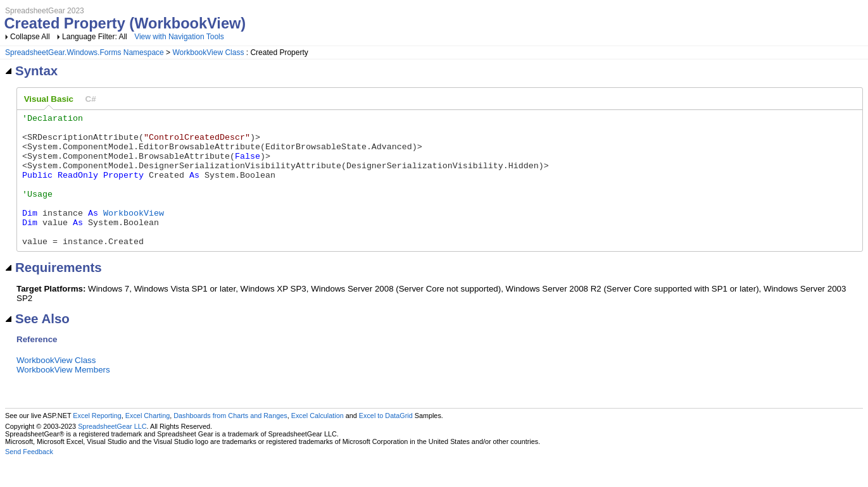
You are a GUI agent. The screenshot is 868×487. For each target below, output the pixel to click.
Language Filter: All (96, 37)
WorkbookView (134, 233)
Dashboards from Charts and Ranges (230, 442)
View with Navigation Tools (179, 37)
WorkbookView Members (63, 396)
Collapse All (30, 37)
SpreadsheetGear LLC (112, 453)
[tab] (49, 99)
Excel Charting (148, 442)
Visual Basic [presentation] (49, 99)
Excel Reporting (97, 442)
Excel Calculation (318, 442)
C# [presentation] (91, 99)
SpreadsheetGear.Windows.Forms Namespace (85, 52)
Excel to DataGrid (386, 442)
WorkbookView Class (208, 52)
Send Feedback (29, 478)
